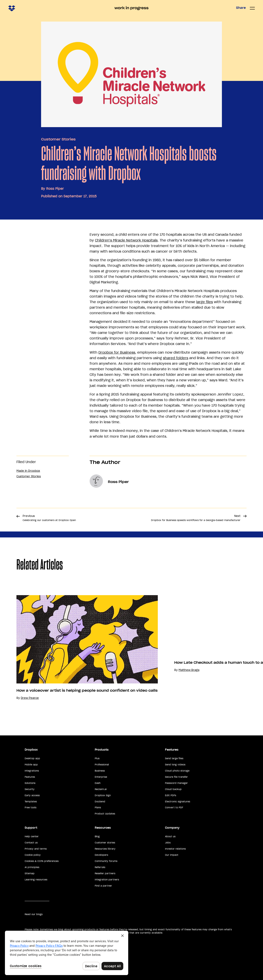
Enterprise (101, 777)
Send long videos (175, 765)
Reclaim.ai (101, 789)
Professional (102, 765)
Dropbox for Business (117, 352)
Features (30, 777)
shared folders (176, 358)
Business (100, 771)
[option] (79, 648)
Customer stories (105, 843)
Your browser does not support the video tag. (205, 638)
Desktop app (32, 758)
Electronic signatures (178, 802)
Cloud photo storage (177, 771)
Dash (98, 783)
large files (205, 302)
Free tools (31, 807)
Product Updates (105, 814)
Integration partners (107, 880)
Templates (31, 802)
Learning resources (36, 880)
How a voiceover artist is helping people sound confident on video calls (87, 690)
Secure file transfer (176, 777)
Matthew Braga (189, 670)
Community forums (106, 861)
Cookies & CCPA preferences (42, 861)
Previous (49, 518)
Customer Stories (58, 139)
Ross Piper (55, 189)
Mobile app (31, 765)
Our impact (172, 855)
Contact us (31, 843)
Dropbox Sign (103, 795)
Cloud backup (173, 789)
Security (30, 789)
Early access (32, 795)
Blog (97, 836)
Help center (32, 836)
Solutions (30, 783)
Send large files (174, 758)
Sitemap (30, 873)
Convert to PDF (174, 807)
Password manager (176, 783)
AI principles (32, 867)
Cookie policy (33, 855)
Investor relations (175, 849)
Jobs (168, 843)
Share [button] (241, 8)
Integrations (32, 771)
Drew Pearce (30, 698)
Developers (101, 855)
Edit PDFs (171, 795)
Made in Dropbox (28, 471)
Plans (98, 807)
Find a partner (103, 886)
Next (196, 518)
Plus (97, 758)
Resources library (105, 849)
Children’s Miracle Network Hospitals (126, 240)
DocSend (100, 802)
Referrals (100, 867)
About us (170, 836)
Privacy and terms (36, 849)
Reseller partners (105, 873)
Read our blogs (34, 914)
